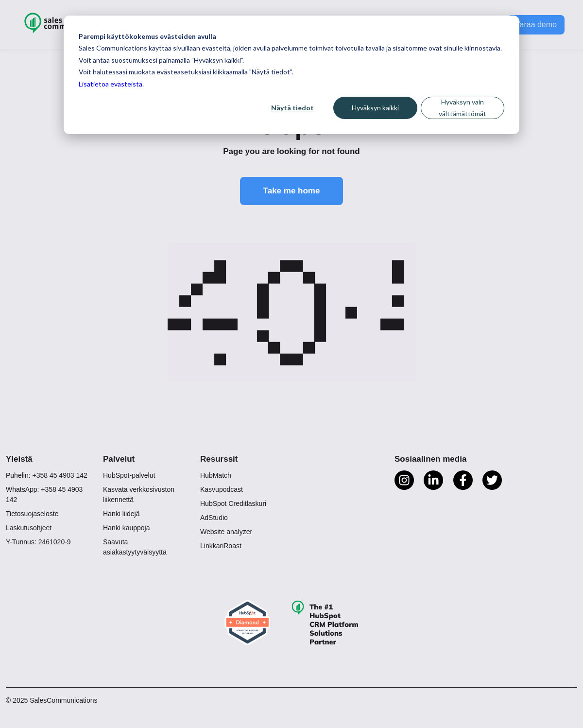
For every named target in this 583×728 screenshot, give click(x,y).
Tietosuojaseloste (32, 514)
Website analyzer (226, 532)
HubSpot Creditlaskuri (233, 503)
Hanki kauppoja (127, 528)
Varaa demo (536, 25)
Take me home (292, 191)
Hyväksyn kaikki (375, 108)
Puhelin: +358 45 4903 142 (47, 475)
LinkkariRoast (221, 546)
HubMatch (216, 475)
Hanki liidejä (121, 514)
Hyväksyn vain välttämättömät (463, 108)
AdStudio (214, 518)
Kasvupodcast (222, 489)
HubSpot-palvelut (129, 475)
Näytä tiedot (292, 108)
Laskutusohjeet (29, 528)
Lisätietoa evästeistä (111, 84)
